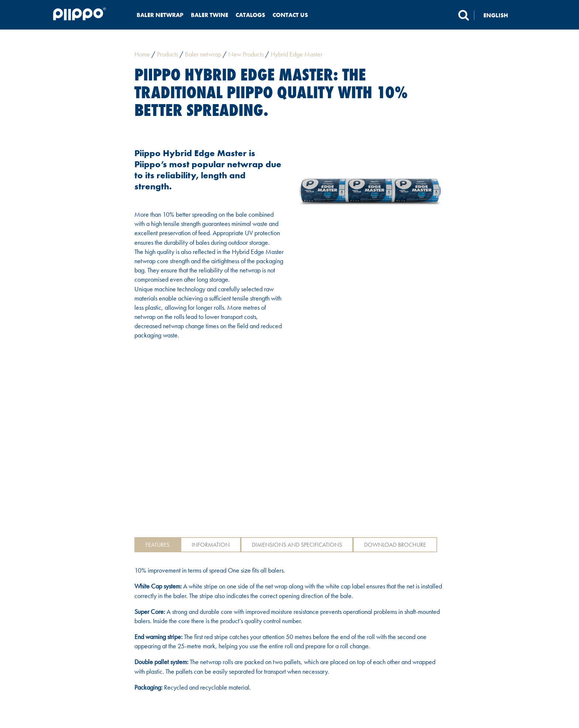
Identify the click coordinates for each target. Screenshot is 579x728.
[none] (500, 15)
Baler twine (210, 15)
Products (167, 54)
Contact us (290, 15)
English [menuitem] (496, 15)
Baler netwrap (160, 15)
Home (142, 54)
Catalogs (250, 15)
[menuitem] (500, 15)
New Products (246, 54)
